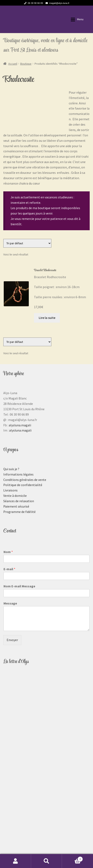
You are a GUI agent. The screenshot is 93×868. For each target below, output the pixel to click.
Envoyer (12, 640)
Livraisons (10, 490)
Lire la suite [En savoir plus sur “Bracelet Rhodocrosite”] (47, 318)
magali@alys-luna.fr (57, 3)
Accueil (13, 64)
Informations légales (18, 474)
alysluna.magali (20, 425)
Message (10, 603)
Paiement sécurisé (16, 506)
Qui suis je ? (11, 469)
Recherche (47, 861)
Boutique (26, 64)
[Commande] (27, 243)
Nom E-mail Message (19, 586)
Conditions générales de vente (25, 480)
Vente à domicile (15, 496)
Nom (8, 552)
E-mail (9, 569)
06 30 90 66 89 (33, 3)
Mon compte (16, 861)
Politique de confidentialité (23, 485)
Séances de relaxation (19, 501)
